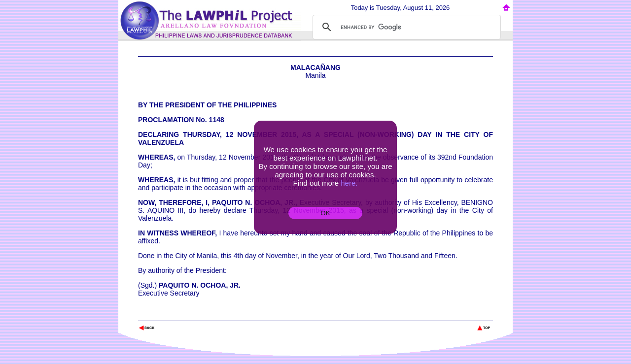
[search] (405, 27)
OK (325, 213)
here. (349, 183)
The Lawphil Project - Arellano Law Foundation (189, 314)
